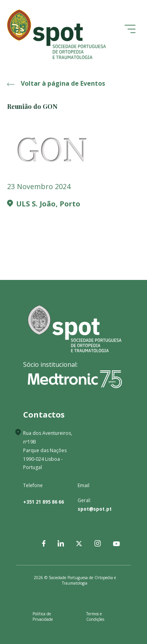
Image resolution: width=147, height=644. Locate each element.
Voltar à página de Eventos (56, 83)
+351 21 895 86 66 (44, 502)
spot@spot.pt (95, 509)
